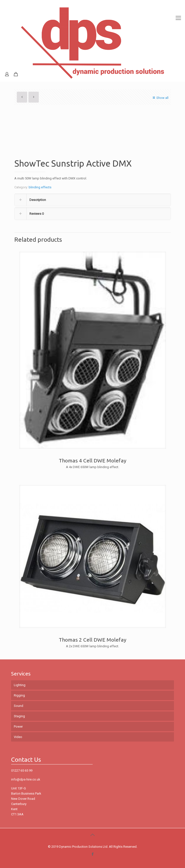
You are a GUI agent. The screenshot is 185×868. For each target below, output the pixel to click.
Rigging (19, 695)
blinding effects (40, 187)
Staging (19, 716)
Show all (160, 98)
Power (18, 727)
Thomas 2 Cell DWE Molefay (92, 640)
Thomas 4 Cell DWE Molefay (92, 460)
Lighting (20, 685)
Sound (19, 706)
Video (18, 737)
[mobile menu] (178, 10)
